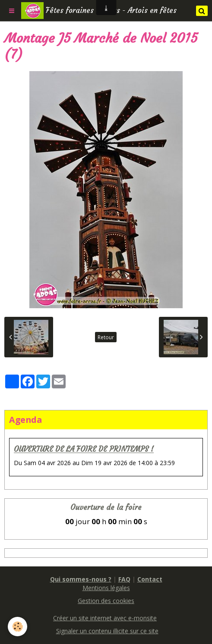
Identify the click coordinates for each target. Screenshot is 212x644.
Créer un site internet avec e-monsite (105, 618)
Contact (150, 579)
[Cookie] (17, 627)
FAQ (124, 579)
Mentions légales (106, 588)
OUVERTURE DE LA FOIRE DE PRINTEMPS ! (84, 450)
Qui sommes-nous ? (81, 579)
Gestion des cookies (106, 601)
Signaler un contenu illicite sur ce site (107, 631)
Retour (106, 337)
